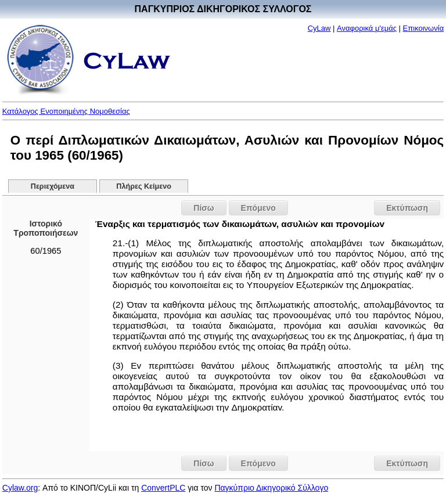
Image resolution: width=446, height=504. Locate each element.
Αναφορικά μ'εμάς (367, 28)
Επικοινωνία (424, 28)
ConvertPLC (163, 488)
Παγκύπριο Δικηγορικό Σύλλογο (271, 488)
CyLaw (319, 28)
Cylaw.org (20, 488)
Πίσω (204, 208)
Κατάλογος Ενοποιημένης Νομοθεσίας (66, 111)
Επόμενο (258, 208)
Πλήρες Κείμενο (144, 186)
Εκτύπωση (407, 208)
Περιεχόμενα (53, 186)
